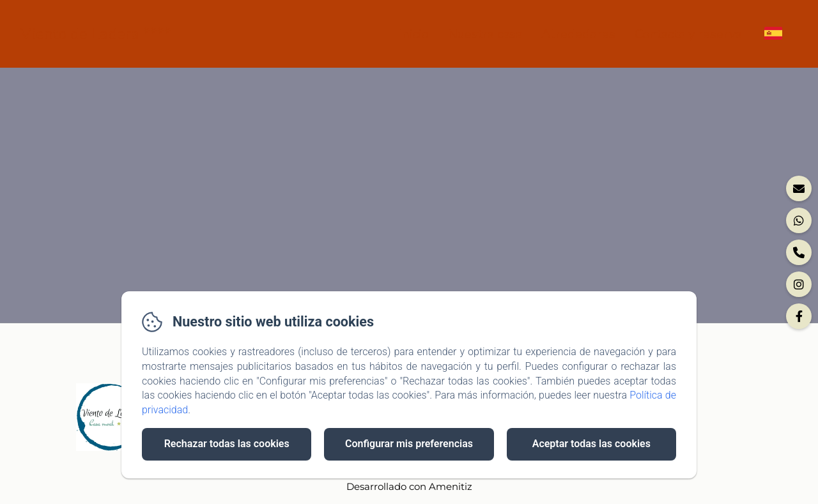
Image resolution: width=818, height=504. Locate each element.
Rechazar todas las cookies (227, 444)
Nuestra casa (485, 34)
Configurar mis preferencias (409, 444)
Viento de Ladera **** (96, 34)
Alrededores (578, 34)
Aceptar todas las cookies (591, 444)
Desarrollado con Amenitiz (409, 486)
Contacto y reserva (688, 34)
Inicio (414, 34)
